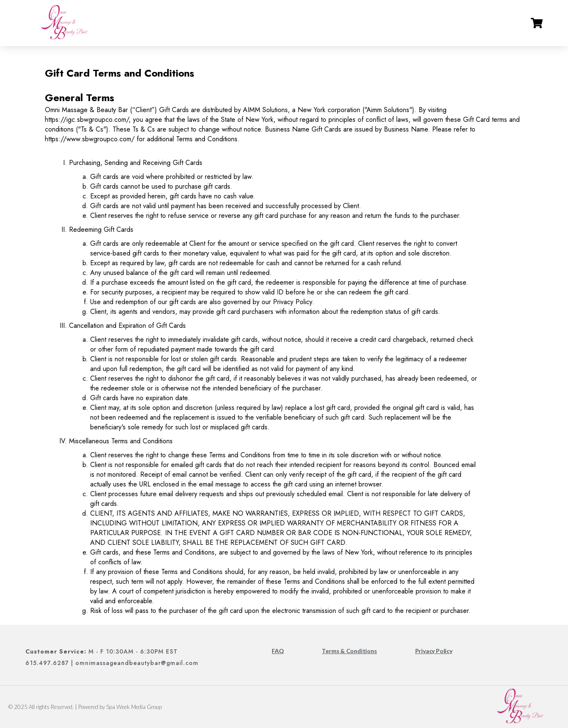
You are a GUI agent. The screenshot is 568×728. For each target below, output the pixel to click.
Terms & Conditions (349, 651)
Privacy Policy (434, 651)
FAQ (278, 651)
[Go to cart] (537, 23)
